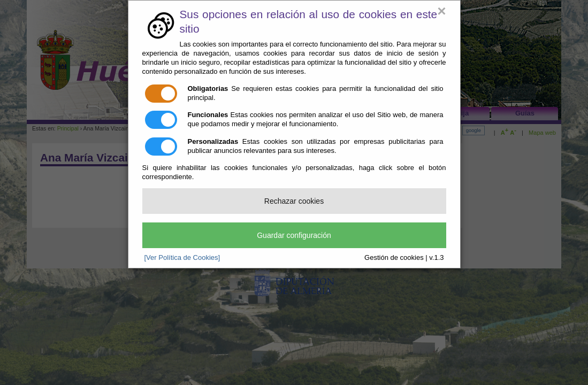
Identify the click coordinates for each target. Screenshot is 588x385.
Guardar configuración (294, 235)
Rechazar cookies (294, 201)
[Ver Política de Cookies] (182, 257)
